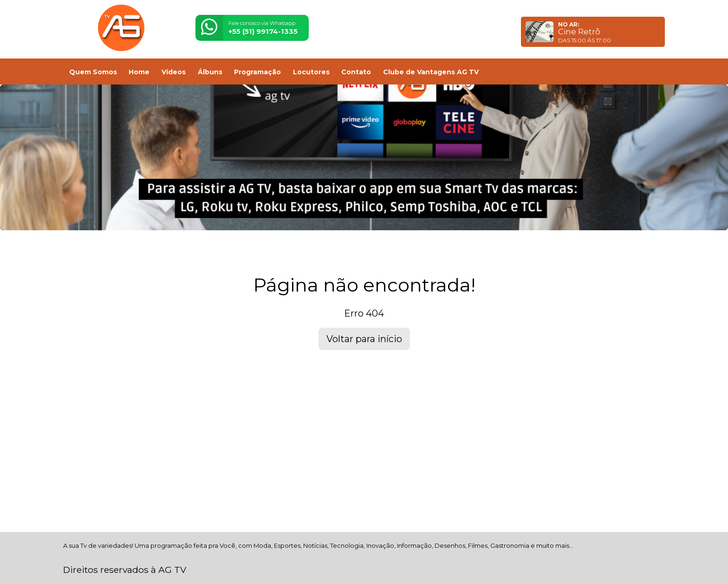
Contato (356, 72)
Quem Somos (93, 72)
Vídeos (174, 72)
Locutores (311, 72)
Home (139, 72)
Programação (257, 72)
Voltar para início (364, 339)
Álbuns (210, 72)
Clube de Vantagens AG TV (431, 72)
